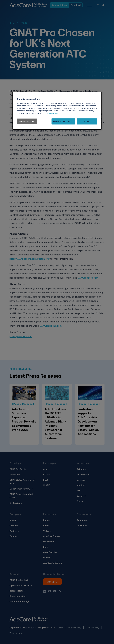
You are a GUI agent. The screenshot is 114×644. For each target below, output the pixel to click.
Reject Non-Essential (63, 121)
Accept (87, 121)
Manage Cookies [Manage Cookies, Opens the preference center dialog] (27, 121)
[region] (57, 111)
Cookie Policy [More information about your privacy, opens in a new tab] (53, 113)
